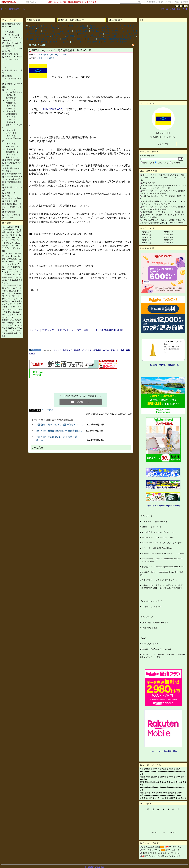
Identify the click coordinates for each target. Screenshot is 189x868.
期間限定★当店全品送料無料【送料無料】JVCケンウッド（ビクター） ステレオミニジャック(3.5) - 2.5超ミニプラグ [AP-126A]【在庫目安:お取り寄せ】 (12, 328)
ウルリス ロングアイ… (151, 850)
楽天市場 (184, 2)
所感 (71, 26)
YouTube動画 (126, 26)
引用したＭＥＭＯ (111, 26)
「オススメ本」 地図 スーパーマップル (12, 125)
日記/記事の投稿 (149, 171)
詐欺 (101, 34)
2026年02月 (146, 235)
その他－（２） (11, 196)
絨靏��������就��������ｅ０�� (160, 795)
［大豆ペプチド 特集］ (150, 628)
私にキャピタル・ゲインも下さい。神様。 (158, 538)
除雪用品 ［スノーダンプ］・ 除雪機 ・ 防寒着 (12, 207)
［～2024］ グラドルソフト (38, 39)
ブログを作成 (173, 2)
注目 (39, 26)
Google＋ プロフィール (152, 527)
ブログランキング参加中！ (152, 607)
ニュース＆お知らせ (104, 31)
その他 (115, 34)
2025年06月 (169, 243)
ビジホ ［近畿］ (49, 31)
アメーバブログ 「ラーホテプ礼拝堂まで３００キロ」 (163, 553)
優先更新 (70, 36)
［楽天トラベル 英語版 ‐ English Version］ (163, 506)
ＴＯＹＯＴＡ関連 (81, 31)
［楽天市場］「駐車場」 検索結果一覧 (163, 365)
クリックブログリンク (88, 34)
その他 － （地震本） (13, 198)
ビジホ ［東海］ (78, 42)
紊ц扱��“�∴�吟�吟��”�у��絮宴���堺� (161, 793)
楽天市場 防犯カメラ (13, 174)
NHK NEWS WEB (53, 109)
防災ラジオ (95, 28)
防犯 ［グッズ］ (94, 42)
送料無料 (56, 39)
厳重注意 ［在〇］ (128, 36)
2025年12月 (146, 240)
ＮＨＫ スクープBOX (150, 644)
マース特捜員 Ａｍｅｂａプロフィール (158, 532)
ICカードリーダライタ (124, 31)
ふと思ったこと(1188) (151, 847)
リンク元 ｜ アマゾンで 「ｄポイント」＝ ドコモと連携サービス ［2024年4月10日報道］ (77, 330)
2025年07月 (169, 240)
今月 (163, 833)
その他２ (53, 42)
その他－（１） (11, 193)
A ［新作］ (63, 26)
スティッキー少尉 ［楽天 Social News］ (158, 548)
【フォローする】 (168, 9)
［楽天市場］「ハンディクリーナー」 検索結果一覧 (163, 212)
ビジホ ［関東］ (54, 34)
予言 (104, 28)
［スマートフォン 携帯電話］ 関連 (163, 751)
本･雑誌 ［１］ (58, 36)
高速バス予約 (97, 36)
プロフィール (19, 9)
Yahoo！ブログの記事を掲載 (115, 42)
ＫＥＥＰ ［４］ (69, 34)
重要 (92, 31)
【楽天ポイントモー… (151, 853)
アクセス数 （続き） (13, 35)
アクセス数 (9, 32)
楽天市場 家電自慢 (13, 160)
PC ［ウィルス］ (114, 28)
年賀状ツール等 (11, 201)
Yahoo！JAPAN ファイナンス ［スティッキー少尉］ (162, 543)
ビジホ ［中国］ (111, 36)
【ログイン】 (182, 9)
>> (154, 2)
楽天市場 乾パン (12, 54)
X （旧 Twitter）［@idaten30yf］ (155, 522)
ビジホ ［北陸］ (34, 31)
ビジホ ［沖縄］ (82, 36)
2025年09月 (169, 235)
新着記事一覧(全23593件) (71, 20)
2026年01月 (146, 237)
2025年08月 (169, 237)
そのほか (33, 2)
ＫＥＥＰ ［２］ (65, 31)
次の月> (173, 833)
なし (34, 26)
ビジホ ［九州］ (130, 28)
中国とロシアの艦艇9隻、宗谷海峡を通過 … (56, 438)
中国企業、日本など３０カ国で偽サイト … (59, 425)
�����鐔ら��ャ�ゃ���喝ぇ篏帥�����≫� (163, 798)
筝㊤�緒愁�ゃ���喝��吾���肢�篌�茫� (160, 769)
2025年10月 (169, 232)
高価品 (64, 39)
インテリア (91, 39)
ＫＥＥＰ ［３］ (43, 36)
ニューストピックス (151, 765)
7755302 (180, 6)
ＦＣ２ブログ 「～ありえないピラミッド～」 (160, 580)
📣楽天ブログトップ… (151, 856)
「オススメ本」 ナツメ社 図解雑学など (12, 138)
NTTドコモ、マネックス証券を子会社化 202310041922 (62, 50)
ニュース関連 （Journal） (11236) (52, 55)
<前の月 (154, 833)
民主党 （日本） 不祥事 (47, 28)
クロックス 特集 (149, 183)
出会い (107, 34)
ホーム (3, 9)
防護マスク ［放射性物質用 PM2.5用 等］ (115, 39)
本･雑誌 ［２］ (95, 26)
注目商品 (8, 76)
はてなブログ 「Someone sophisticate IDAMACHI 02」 (163, 567)
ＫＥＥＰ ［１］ (66, 28)
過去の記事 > (116, 20)
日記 (10, 9)
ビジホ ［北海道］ (76, 39)
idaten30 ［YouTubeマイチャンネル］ (157, 649)
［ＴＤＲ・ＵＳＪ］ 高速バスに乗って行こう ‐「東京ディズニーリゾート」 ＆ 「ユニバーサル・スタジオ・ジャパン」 (163, 177)
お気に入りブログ (149, 843)
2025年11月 (146, 243)
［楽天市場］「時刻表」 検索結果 (155, 623)
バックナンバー (148, 228)
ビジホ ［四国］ (82, 28)
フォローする (163, 144)
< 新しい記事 (34, 20)
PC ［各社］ (64, 42)
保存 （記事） (81, 26)
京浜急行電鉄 (10, 212)
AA (33, 36)
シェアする (48, 410)
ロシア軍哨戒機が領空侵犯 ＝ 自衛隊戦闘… (59, 431)
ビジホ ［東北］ (50, 26)
